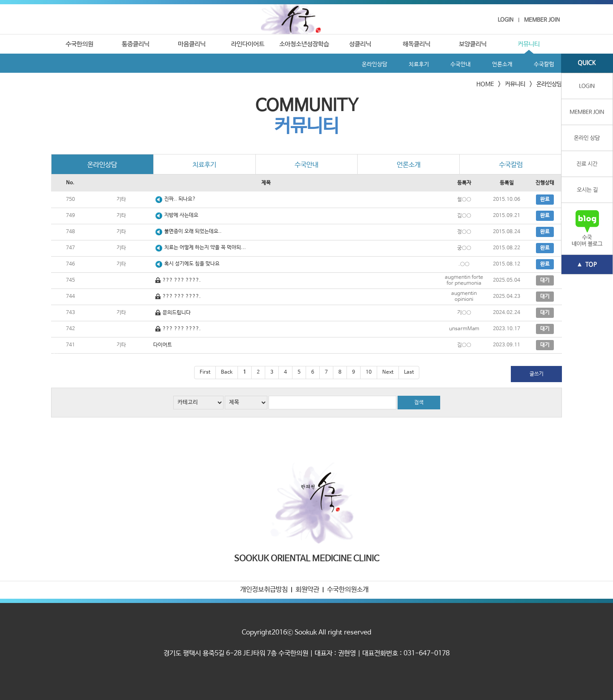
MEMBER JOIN (542, 20)
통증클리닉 (136, 44)
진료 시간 (587, 164)
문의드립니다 (177, 313)
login (587, 86)
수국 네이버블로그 (587, 229)
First (205, 372)
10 (369, 372)
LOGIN (506, 20)
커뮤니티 (529, 44)
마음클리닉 (192, 44)
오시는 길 (587, 190)
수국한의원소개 (348, 590)
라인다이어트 (248, 44)
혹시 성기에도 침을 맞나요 (192, 264)
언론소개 (502, 64)
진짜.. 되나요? (180, 199)
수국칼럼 (544, 64)
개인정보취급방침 (264, 590)
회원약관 (307, 590)
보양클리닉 (473, 44)
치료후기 (419, 64)
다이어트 (163, 345)
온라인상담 (375, 64)
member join (587, 112)
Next (388, 372)
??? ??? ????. (182, 280)
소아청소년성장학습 (304, 44)
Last (409, 372)
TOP (587, 265)
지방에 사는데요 (181, 215)
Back (227, 372)
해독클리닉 (417, 44)
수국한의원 (307, 19)
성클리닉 (360, 44)
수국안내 (461, 64)
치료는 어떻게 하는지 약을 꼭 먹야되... (205, 248)
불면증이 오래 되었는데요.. (193, 231)
